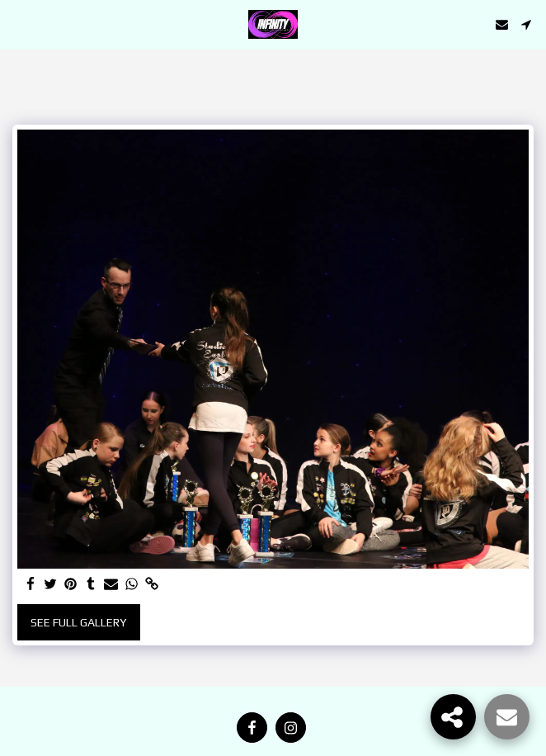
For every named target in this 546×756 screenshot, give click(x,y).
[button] (18, 24)
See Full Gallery (78, 622)
